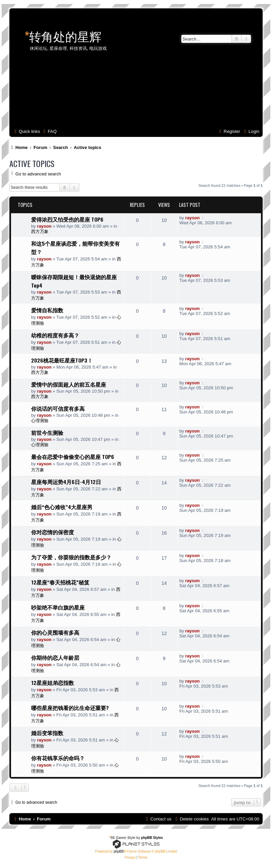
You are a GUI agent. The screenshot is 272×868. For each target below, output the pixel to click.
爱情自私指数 (47, 310)
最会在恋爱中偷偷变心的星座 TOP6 (73, 457)
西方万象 (40, 231)
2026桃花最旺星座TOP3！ (62, 360)
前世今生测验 (47, 432)
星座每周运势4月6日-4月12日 (66, 482)
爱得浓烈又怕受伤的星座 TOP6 (67, 219)
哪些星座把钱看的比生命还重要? (70, 708)
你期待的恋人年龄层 (55, 657)
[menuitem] (49, 131)
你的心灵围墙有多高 (55, 632)
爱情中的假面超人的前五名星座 (69, 384)
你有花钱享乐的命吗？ (58, 758)
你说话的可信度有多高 (58, 408)
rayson (44, 226)
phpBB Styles (152, 838)
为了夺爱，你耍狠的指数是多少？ (71, 557)
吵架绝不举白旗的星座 (58, 607)
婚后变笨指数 (47, 733)
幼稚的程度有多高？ (55, 335)
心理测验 (40, 421)
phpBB (119, 851)
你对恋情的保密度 (53, 532)
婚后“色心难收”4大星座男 (62, 507)
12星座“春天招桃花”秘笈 (60, 582)
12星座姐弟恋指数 (53, 683)
